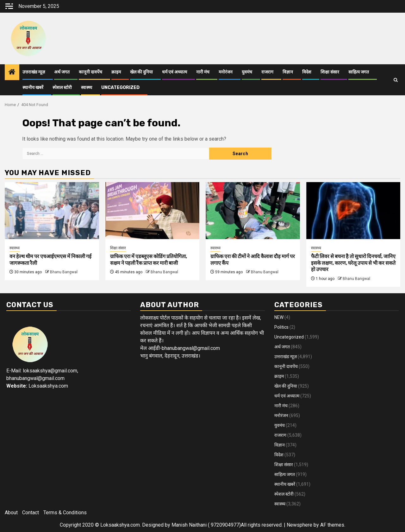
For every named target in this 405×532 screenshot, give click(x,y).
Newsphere (299, 525)
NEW (279, 317)
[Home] (12, 73)
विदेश (307, 72)
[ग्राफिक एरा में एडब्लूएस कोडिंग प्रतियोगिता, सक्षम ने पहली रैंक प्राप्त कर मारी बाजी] (153, 211)
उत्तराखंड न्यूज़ (34, 72)
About (11, 513)
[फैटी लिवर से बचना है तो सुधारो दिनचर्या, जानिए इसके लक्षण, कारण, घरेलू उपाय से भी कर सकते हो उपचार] (353, 211)
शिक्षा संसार (330, 72)
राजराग (267, 72)
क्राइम (116, 72)
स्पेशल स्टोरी (62, 88)
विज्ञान (288, 72)
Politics (281, 327)
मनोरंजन (226, 72)
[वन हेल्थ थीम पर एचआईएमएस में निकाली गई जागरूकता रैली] (52, 211)
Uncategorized (120, 88)
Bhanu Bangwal (64, 272)
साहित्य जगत (359, 72)
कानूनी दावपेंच (90, 72)
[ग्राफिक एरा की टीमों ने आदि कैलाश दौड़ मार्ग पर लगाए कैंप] (253, 211)
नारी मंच (203, 72)
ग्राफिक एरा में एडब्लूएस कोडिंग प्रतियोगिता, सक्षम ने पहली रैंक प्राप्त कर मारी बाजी (149, 260)
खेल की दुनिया (141, 72)
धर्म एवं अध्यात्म (174, 72)
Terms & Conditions (65, 513)
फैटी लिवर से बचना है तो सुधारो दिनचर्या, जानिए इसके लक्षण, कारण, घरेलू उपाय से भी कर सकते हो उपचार (353, 263)
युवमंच (247, 72)
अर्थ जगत (62, 72)
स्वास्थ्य (87, 88)
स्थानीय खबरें (33, 88)
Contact (31, 513)
